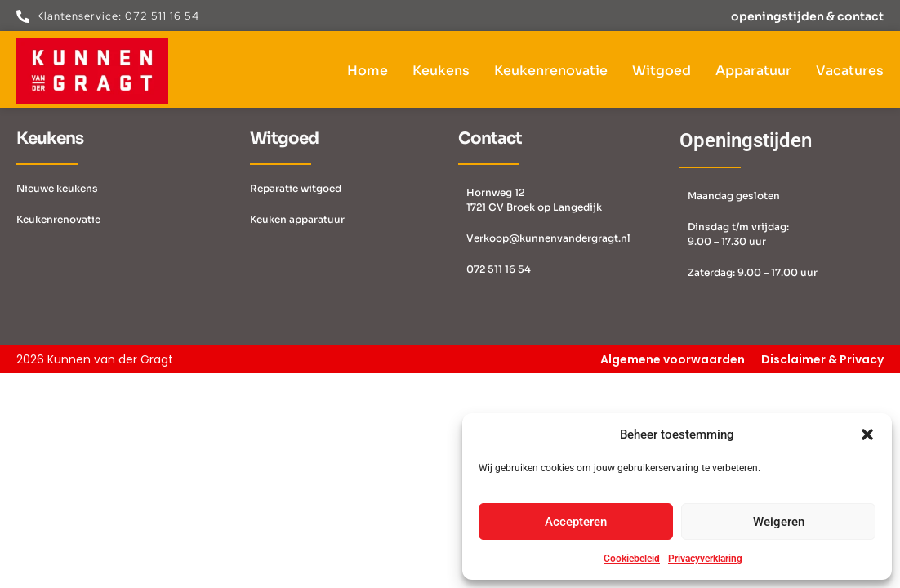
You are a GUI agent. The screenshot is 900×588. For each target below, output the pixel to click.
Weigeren (779, 522)
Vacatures (850, 71)
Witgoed (662, 71)
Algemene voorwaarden (673, 359)
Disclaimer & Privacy (822, 359)
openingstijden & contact (807, 16)
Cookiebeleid (632, 559)
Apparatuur (753, 71)
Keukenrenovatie (551, 71)
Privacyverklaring (705, 559)
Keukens (441, 71)
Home (368, 71)
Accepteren (576, 522)
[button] (867, 434)
